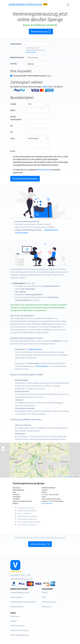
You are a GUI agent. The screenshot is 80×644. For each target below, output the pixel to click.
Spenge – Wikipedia (24, 514)
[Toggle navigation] (68, 5)
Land (12, 138)
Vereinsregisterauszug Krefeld (27, 516)
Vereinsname (16, 44)
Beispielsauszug (41, 31)
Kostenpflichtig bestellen (25, 179)
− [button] (3, 449)
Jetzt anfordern (40, 554)
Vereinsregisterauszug (25, 5)
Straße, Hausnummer (16, 118)
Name (13, 110)
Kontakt (14, 621)
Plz (12, 126)
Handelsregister (17, 607)
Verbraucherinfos (17, 626)
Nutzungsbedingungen (20, 635)
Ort (12, 132)
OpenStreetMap (68, 477)
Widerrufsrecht (43, 170)
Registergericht (45, 349)
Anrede (13, 104)
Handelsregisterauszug (33, 50)
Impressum (15, 616)
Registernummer (17, 57)
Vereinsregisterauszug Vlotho (27, 519)
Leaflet (59, 477)
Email (13, 151)
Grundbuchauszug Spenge (26, 508)
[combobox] (37, 44)
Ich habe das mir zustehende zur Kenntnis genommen (37, 171)
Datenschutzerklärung (19, 630)
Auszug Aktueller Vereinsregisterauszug (32, 76)
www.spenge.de (47, 503)
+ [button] (3, 446)
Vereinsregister (29, 283)
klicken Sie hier (31, 52)
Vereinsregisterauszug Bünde (27, 525)
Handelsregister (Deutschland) (23, 602)
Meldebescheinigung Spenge (27, 511)
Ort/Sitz (14, 64)
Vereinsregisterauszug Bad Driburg (29, 522)
